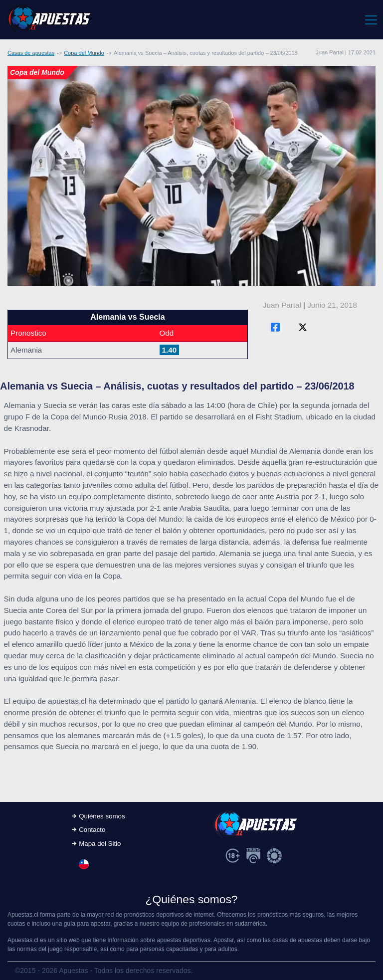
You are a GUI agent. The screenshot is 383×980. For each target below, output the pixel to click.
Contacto (92, 830)
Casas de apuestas (31, 53)
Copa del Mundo (84, 53)
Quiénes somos (102, 816)
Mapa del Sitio (100, 844)
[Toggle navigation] (370, 19)
